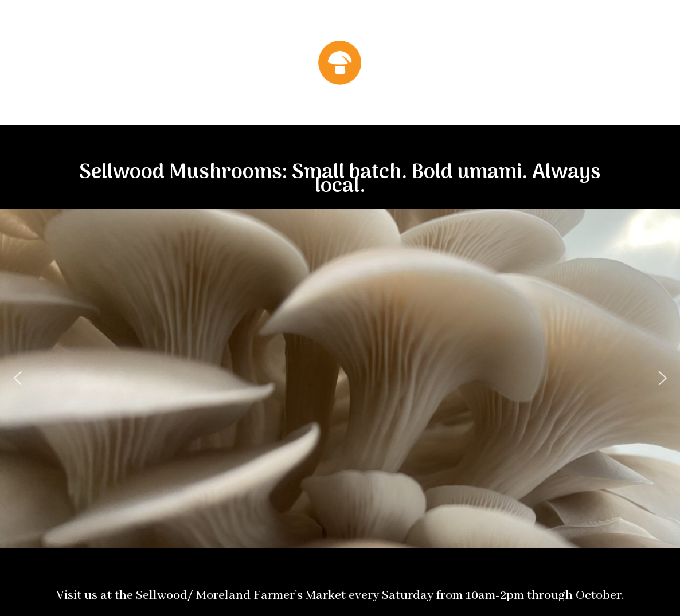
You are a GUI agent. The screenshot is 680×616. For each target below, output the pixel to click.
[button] (17, 378)
